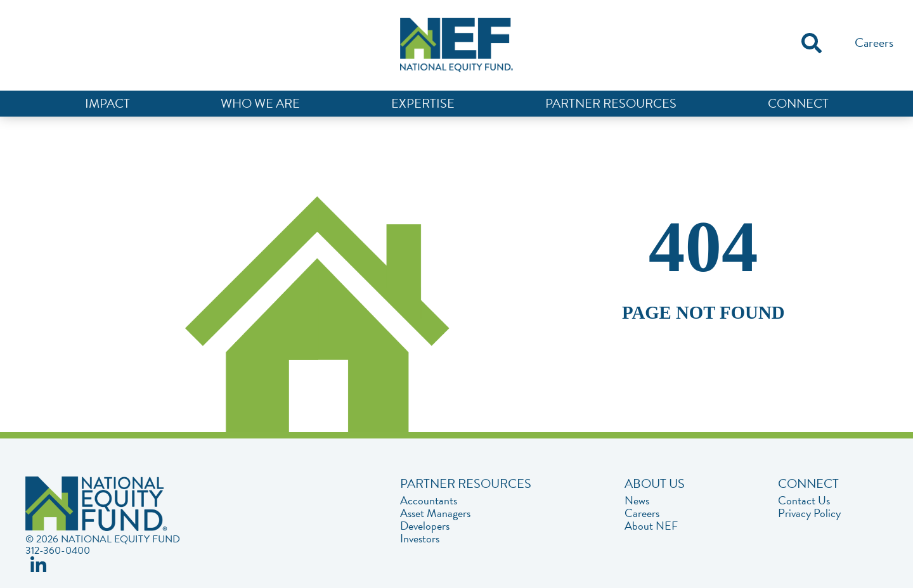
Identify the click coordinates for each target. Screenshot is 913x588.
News (637, 501)
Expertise (423, 103)
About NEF (651, 526)
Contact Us (804, 501)
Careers (874, 42)
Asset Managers (435, 513)
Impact (107, 103)
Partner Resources (611, 103)
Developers (425, 526)
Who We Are (260, 103)
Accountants (429, 501)
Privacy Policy (809, 513)
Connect (798, 103)
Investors (420, 539)
